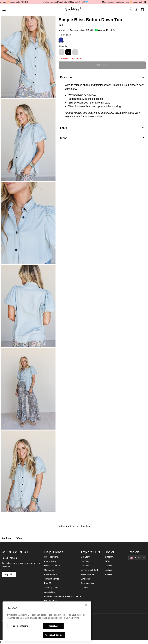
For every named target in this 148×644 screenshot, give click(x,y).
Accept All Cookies (54, 635)
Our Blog (85, 561)
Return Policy (50, 561)
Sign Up (9, 574)
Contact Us (49, 570)
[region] (47, 621)
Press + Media (87, 574)
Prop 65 (48, 583)
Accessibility (50, 592)
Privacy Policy (50, 574)
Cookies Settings (21, 626)
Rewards (85, 566)
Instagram (109, 557)
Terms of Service (52, 579)
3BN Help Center (52, 557)
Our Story (85, 557)
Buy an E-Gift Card (89, 570)
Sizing (102, 138)
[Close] (86, 605)
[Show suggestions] (137, 558)
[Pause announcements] (145, 2)
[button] (3, 9)
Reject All (53, 626)
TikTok (108, 561)
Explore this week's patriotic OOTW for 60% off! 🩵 (68, 2)
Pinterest (109, 574)
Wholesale (86, 579)
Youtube (108, 570)
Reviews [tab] (6, 538)
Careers (85, 588)
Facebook (109, 566)
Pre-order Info (50, 601)
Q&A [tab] (19, 538)
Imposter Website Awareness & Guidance (63, 596)
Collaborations (87, 583)
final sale (77, 58)
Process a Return (52, 566)
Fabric (102, 128)
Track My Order (51, 588)
